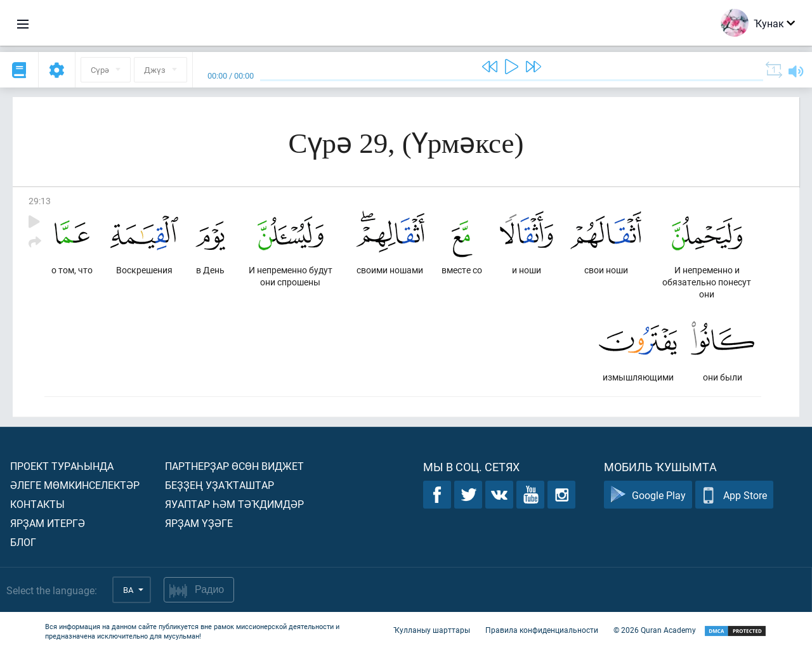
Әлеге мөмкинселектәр (75, 485)
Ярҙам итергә (48, 523)
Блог (23, 542)
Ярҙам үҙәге (199, 523)
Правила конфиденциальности (542, 630)
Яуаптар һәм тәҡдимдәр (234, 504)
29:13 (40, 201)
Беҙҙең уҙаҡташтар (219, 485)
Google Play (648, 495)
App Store (734, 495)
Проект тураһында (62, 466)
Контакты (37, 504)
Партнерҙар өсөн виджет (234, 466)
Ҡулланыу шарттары (432, 630)
